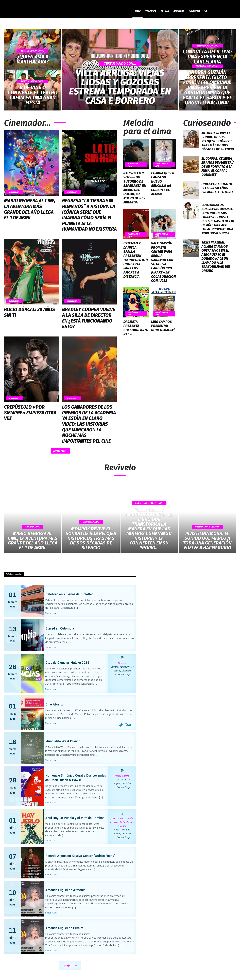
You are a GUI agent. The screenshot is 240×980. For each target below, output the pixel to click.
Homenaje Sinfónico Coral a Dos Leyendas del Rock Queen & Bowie (76, 778)
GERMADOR (179, 11)
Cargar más (60, 451)
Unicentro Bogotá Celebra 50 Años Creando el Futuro (217, 188)
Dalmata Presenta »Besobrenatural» (135, 326)
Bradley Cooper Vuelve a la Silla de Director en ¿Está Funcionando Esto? (89, 318)
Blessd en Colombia (60, 628)
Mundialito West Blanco (63, 741)
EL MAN (164, 11)
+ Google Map (122, 674)
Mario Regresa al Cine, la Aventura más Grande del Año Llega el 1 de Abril (30, 209)
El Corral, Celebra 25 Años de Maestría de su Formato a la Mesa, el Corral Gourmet (218, 167)
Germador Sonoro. (207, 527)
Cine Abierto (54, 704)
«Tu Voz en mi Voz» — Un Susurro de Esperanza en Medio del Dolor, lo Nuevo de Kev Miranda (134, 187)
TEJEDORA (150, 11)
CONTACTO (194, 11)
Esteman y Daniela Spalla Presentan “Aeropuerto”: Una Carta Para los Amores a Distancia (136, 256)
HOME (138, 11)
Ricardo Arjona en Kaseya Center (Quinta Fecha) (80, 856)
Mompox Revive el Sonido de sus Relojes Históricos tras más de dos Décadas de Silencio (218, 141)
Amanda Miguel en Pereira (64, 928)
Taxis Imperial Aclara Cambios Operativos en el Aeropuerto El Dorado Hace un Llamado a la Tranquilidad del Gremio (216, 256)
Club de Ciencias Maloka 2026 (67, 663)
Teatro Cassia (122, 776)
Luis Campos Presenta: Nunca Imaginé (163, 324)
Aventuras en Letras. (149, 503)
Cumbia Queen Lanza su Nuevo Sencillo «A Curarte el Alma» (164, 181)
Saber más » (51, 613)
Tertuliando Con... (33, 51)
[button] (206, 12)
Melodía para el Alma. (134, 165)
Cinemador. (14, 192)
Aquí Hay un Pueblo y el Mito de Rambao (75, 818)
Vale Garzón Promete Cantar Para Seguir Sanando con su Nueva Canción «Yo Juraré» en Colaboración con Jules (163, 260)
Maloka (122, 663)
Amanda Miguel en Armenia (65, 890)
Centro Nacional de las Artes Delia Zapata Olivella (122, 822)
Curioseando (91, 522)
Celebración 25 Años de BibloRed (69, 594)
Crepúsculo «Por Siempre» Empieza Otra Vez (30, 413)
